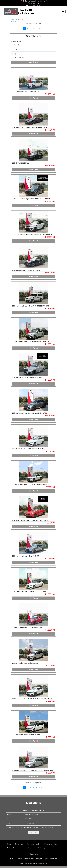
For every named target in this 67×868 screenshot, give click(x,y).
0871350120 (29, 819)
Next (41, 28)
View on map (33, 833)
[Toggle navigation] (63, 12)
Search (13, 20)
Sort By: (14, 54)
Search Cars (33, 62)
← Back (14, 21)
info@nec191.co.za (31, 815)
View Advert (34, 98)
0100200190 (29, 823)
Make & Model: (16, 42)
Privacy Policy (33, 854)
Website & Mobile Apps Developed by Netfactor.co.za (34, 863)
